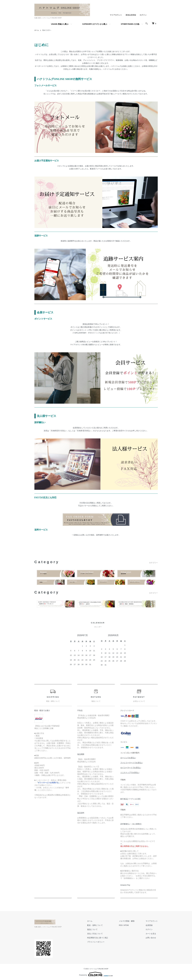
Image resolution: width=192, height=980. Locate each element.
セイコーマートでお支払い (131, 768)
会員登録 (149, 925)
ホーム (37, 30)
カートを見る (151, 934)
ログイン (143, 15)
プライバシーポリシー (96, 942)
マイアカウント (116, 15)
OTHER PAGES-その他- (130, 24)
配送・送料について (95, 925)
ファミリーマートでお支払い (132, 763)
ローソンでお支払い (128, 758)
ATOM (126, 925)
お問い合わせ (151, 938)
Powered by (96, 974)
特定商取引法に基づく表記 (98, 938)
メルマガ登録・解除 (127, 921)
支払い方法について (95, 934)
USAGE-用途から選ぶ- (60, 24)
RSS (121, 925)
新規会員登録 (131, 15)
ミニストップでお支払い (130, 773)
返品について (92, 929)
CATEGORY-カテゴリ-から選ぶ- (95, 24)
